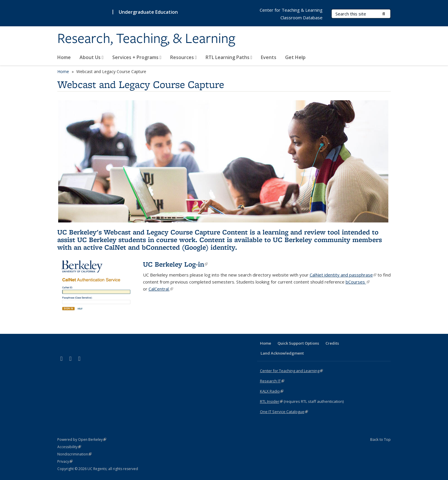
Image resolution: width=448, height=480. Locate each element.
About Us (92, 57)
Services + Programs (137, 57)
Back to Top (380, 439)
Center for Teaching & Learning (291, 10)
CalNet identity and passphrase (343, 275)
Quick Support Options (298, 343)
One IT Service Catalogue (284, 412)
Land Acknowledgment (282, 353)
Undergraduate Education (148, 12)
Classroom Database (301, 18)
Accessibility (69, 447)
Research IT (272, 381)
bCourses (358, 282)
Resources (183, 57)
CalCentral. (161, 289)
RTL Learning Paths (229, 57)
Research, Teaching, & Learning (146, 39)
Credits (332, 343)
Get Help (295, 57)
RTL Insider (271, 401)
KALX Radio (272, 391)
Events (269, 57)
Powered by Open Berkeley (82, 440)
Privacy (65, 461)
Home (64, 57)
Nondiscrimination (74, 454)
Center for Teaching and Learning (291, 371)
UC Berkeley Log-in (175, 264)
